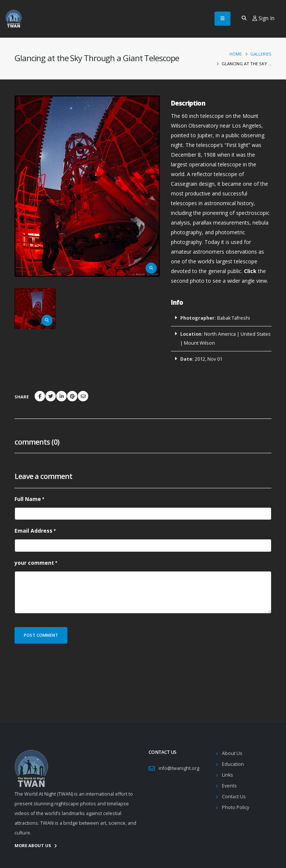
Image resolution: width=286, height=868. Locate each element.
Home (236, 54)
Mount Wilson (199, 343)
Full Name (28, 499)
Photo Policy (236, 807)
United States (256, 334)
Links (228, 775)
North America (220, 334)
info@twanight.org (179, 768)
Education (233, 764)
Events (229, 786)
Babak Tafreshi (233, 318)
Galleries (261, 54)
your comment (34, 563)
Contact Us (234, 797)
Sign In (263, 18)
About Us (232, 753)
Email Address (34, 531)
